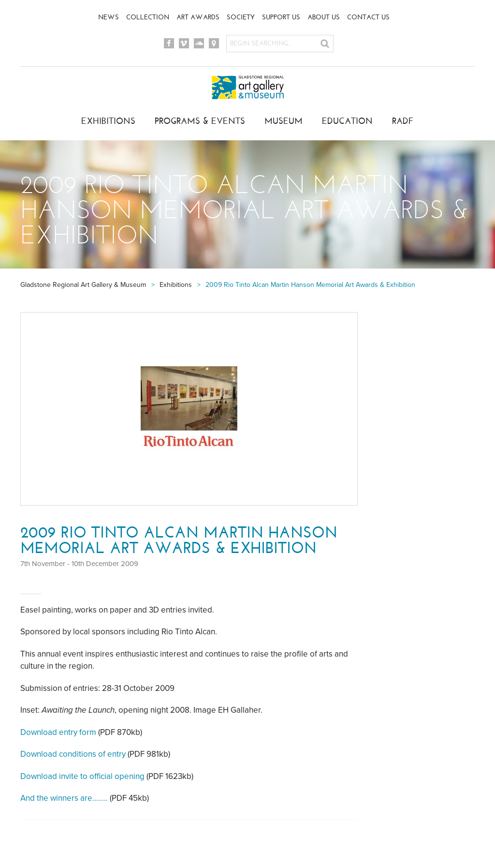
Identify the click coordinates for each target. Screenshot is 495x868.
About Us (324, 17)
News (109, 17)
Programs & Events (200, 121)
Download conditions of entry (73, 754)
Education (347, 121)
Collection (148, 17)
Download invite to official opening (82, 776)
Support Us (281, 17)
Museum (284, 121)
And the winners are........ (64, 798)
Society (241, 17)
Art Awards (198, 17)
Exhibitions (108, 121)
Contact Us (368, 17)
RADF (403, 121)
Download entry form (58, 732)
